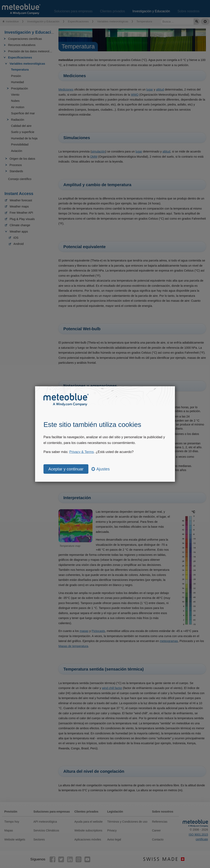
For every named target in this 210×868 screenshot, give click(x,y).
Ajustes (100, 469)
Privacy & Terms (82, 452)
